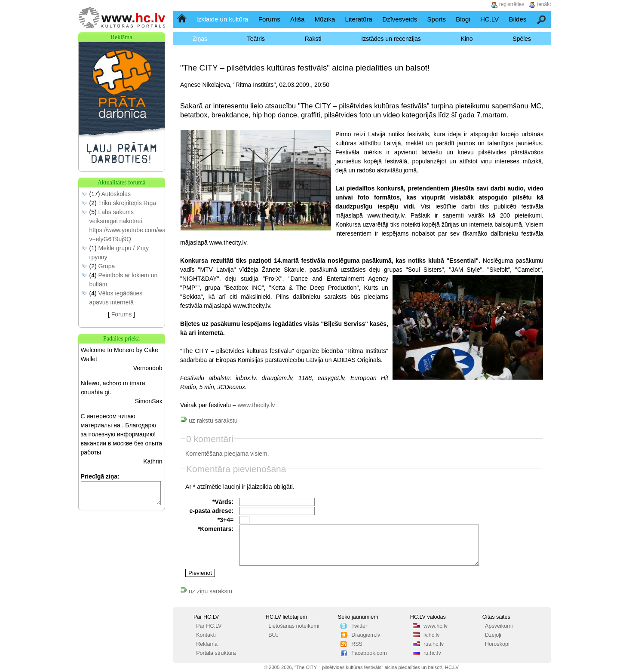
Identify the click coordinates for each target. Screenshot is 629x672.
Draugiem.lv (366, 635)
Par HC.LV (209, 626)
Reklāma (207, 644)
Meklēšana (542, 19)
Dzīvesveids (400, 19)
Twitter (359, 626)
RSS (357, 644)
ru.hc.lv (432, 653)
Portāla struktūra (216, 653)
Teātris (256, 39)
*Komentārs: (216, 529)
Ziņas (200, 39)
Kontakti (206, 635)
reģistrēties (512, 4)
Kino (467, 39)
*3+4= (226, 520)
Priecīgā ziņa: (100, 476)
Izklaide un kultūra (222, 19)
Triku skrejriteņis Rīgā (127, 203)
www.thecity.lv (256, 405)
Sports (437, 19)
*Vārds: (223, 502)
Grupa (107, 266)
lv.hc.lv (432, 635)
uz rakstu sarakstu (209, 420)
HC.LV (489, 19)
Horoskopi (497, 644)
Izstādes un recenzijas (391, 39)
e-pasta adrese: (211, 511)
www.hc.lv (436, 626)
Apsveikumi (499, 626)
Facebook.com (369, 653)
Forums (269, 19)
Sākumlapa (183, 19)
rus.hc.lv (434, 644)
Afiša (297, 19)
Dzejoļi (493, 635)
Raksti (313, 39)
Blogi (463, 19)
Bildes (517, 19)
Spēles (522, 39)
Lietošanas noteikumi (294, 626)
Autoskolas (116, 194)
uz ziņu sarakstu (206, 591)
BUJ (273, 635)
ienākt (544, 4)
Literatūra (359, 19)
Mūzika (325, 19)
